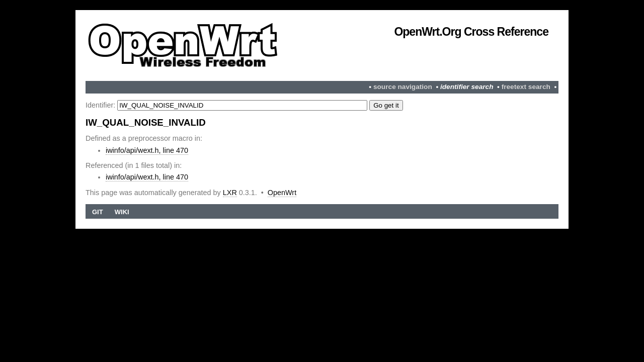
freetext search (526, 87)
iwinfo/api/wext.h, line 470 (147, 150)
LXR (230, 193)
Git (98, 212)
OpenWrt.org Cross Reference (471, 32)
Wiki (122, 212)
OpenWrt (282, 193)
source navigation (403, 87)
